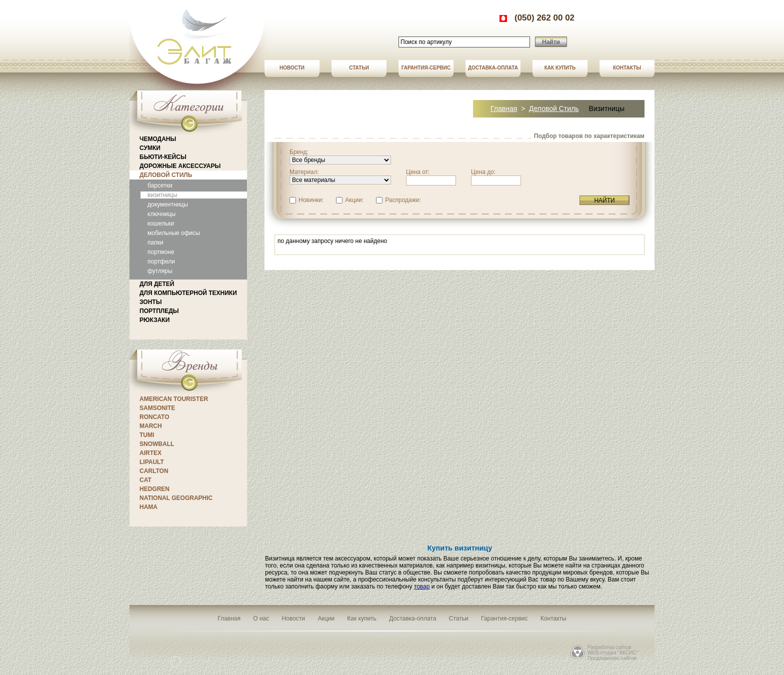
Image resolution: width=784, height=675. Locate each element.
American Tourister (174, 399)
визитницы (162, 195)
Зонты (150, 302)
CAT (145, 480)
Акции (326, 618)
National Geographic (176, 498)
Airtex (150, 453)
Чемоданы (158, 139)
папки (155, 242)
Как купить (560, 68)
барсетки (160, 185)
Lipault (152, 462)
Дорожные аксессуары (180, 166)
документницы (168, 204)
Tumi (147, 435)
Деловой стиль (166, 175)
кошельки (161, 223)
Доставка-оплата (493, 68)
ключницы (161, 214)
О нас (261, 618)
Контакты (627, 68)
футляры (160, 271)
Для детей (157, 284)
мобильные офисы (174, 233)
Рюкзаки (154, 320)
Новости (292, 68)
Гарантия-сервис (426, 68)
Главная (504, 108)
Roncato (154, 417)
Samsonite (157, 408)
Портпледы (159, 311)
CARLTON (154, 471)
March (151, 426)
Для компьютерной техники (188, 293)
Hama (148, 507)
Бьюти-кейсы (163, 157)
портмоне (161, 252)
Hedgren (154, 489)
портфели (161, 261)
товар (422, 586)
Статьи (359, 68)
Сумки (150, 148)
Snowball (157, 444)
